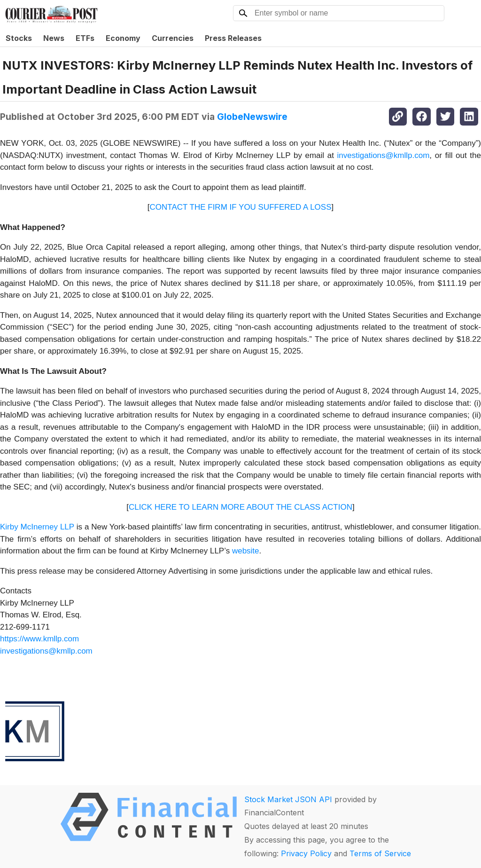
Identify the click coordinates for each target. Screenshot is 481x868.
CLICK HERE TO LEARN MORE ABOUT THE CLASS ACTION (240, 507)
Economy (123, 38)
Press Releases (233, 38)
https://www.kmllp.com (39, 639)
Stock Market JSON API (288, 799)
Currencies (173, 38)
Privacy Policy (306, 853)
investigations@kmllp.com (384, 155)
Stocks (19, 38)
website (246, 551)
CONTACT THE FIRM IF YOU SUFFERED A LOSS (241, 207)
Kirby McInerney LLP (37, 527)
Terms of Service (380, 853)
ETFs (85, 38)
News (54, 38)
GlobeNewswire (252, 117)
